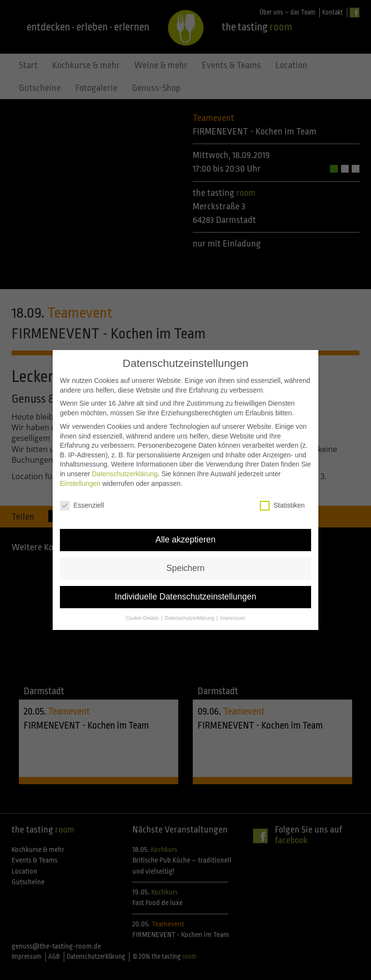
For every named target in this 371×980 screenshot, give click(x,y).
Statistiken (282, 493)
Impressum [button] (233, 605)
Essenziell (82, 493)
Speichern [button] (186, 556)
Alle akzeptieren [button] (186, 527)
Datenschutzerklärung (125, 461)
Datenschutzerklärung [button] (190, 605)
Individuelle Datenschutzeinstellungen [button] (186, 584)
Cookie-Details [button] (143, 605)
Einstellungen (80, 470)
